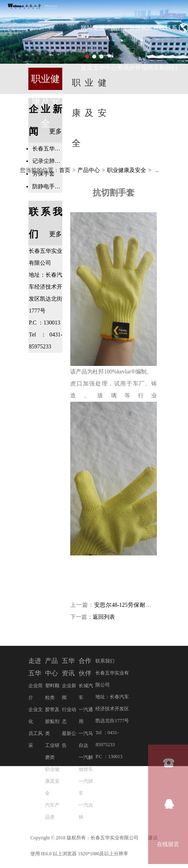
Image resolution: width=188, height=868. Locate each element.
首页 (65, 171)
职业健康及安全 (127, 171)
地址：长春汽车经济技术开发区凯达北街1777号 (112, 709)
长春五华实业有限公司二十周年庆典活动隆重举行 (47, 149)
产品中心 (89, 171)
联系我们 (105, 661)
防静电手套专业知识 (47, 187)
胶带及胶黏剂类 (52, 722)
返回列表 (104, 617)
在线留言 (168, 844)
